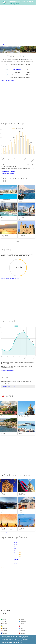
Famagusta (22, 235)
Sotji (20, 433)
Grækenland (23, 621)
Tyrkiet (20, 512)
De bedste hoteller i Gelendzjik (8, 171)
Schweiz (5, 631)
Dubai (3, 528)
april (15, 549)
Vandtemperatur (17, 69)
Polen (22, 626)
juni (15, 553)
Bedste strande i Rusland (9, 387)
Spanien (5, 628)
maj (15, 551)
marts (15, 546)
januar (15, 542)
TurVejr (2, 44)
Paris (3, 493)
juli (15, 555)
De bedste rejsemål (5, 532)
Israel (22, 628)
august (15, 557)
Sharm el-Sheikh (6, 200)
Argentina (23, 631)
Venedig (21, 528)
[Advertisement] (18, 25)
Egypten (22, 619)
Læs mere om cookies (16, 642)
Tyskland (5, 624)
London (21, 493)
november (16, 563)
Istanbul (21, 511)
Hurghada (21, 200)
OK (32, 637)
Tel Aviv (3, 217)
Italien (2, 512)
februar (15, 544)
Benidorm (21, 217)
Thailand (22, 624)
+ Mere (18, 241)
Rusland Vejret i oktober (11, 44)
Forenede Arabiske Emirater (7, 530)
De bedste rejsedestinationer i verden (10, 278)
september (16, 559)
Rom (3, 511)
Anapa (3, 433)
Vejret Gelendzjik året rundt (7, 370)
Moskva (4, 416)
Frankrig (3, 495)
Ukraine (5, 626)
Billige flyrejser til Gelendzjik (7, 174)
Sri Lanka (23, 633)
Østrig (4, 621)
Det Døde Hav (5, 235)
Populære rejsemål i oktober (8, 81)
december (16, 565)
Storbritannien (22, 495)
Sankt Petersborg (25, 416)
